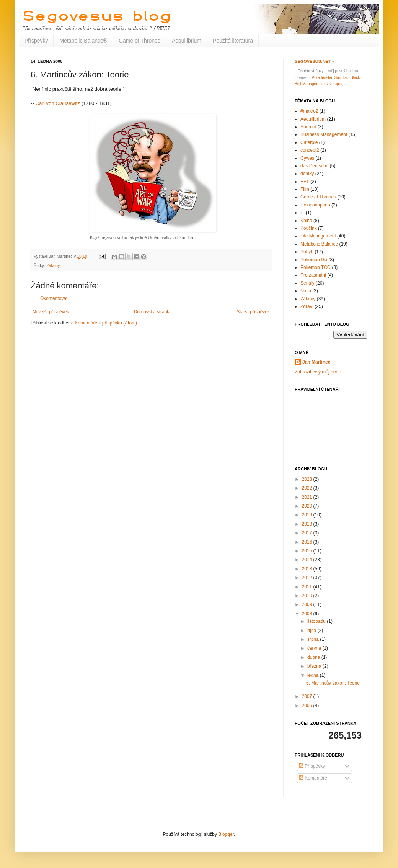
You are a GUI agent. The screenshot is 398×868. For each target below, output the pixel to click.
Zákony (53, 265)
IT (303, 213)
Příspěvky (36, 41)
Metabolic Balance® (83, 41)
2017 (308, 533)
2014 (308, 560)
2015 (308, 551)
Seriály (307, 283)
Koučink (309, 228)
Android (308, 127)
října (312, 631)
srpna (314, 639)
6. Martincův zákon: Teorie (333, 683)
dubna (314, 657)
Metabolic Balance (319, 244)
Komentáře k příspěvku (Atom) (106, 323)
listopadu (317, 621)
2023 (308, 479)
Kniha (306, 221)
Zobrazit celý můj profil (318, 372)
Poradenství (322, 78)
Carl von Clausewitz (58, 103)
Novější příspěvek (51, 312)
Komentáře (313, 778)
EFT (305, 182)
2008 (308, 614)
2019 (308, 515)
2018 (308, 524)
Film (305, 189)
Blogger (226, 834)
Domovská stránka (153, 312)
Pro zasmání (313, 275)
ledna (314, 675)
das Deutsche (314, 166)
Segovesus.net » (314, 61)
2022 (308, 488)
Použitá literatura (233, 41)
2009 (308, 604)
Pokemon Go (314, 260)
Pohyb (307, 252)
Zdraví (307, 306)
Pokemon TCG (316, 267)
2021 (308, 497)
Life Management (318, 236)
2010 (308, 596)
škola (306, 291)
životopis (334, 84)
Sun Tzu (341, 78)
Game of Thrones (139, 41)
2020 (308, 506)
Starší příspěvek (253, 312)
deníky (307, 174)
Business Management (324, 134)
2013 (308, 569)
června (315, 648)
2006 (308, 706)
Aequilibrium (187, 41)
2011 (308, 587)
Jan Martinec (316, 362)
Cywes (307, 158)
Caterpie (309, 142)
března (315, 666)
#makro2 (309, 111)
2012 (308, 578)
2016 (308, 542)
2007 (308, 696)
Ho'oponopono (315, 205)
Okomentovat (54, 298)
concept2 (310, 150)
